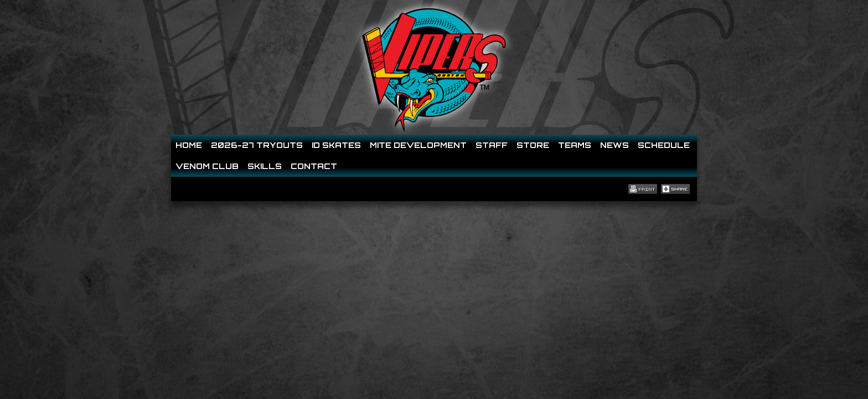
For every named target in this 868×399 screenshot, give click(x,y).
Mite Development (418, 145)
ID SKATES (336, 145)
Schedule (664, 145)
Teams (575, 145)
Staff (492, 145)
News (614, 145)
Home (189, 145)
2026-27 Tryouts (257, 145)
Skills (265, 166)
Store (533, 145)
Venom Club (207, 166)
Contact (314, 166)
